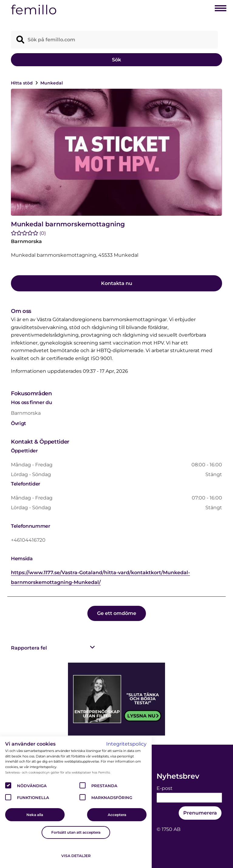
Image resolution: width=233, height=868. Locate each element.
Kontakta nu (117, 283)
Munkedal (52, 83)
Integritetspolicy (126, 744)
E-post (165, 788)
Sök (116, 60)
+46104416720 (28, 540)
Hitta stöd (22, 83)
